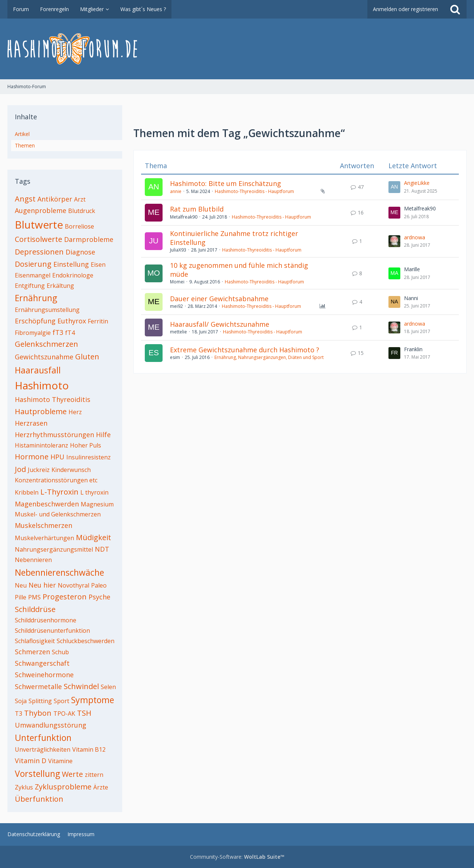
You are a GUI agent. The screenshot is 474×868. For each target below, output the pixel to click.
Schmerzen (32, 652)
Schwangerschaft (42, 663)
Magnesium (97, 504)
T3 (19, 714)
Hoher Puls (86, 445)
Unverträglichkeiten (43, 749)
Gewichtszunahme (44, 357)
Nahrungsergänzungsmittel (54, 549)
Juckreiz (39, 470)
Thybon (38, 713)
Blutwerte (39, 225)
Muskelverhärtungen (44, 538)
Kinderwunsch (71, 470)
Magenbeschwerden (47, 504)
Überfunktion (39, 799)
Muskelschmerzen (44, 525)
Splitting (40, 701)
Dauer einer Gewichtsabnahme (219, 299)
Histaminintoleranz (41, 445)
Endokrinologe (73, 275)
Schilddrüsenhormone (46, 620)
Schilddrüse (35, 609)
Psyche (99, 597)
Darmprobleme (89, 239)
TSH (84, 713)
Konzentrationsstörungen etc (56, 480)
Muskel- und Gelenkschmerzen (58, 514)
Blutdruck (82, 211)
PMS (34, 597)
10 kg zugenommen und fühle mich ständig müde (239, 270)
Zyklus (24, 787)
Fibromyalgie (33, 333)
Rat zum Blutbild (197, 209)
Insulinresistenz (89, 457)
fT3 (58, 332)
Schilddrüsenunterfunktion (52, 631)
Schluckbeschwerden (86, 641)
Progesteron (65, 597)
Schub (60, 652)
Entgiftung (30, 286)
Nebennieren (33, 560)
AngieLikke (417, 183)
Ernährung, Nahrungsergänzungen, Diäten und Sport (269, 357)
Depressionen (39, 252)
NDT (102, 549)
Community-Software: (237, 857)
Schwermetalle (38, 686)
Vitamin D (31, 761)
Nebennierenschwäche (59, 572)
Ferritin (98, 321)
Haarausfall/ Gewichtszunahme (220, 324)
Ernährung (36, 298)
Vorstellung (37, 774)
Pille (21, 597)
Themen (25, 145)
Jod (20, 469)
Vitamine (60, 761)
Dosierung (33, 264)
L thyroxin (94, 492)
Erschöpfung (35, 321)
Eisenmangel (33, 275)
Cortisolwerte (39, 239)
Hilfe (103, 435)
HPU (57, 457)
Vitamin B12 (89, 749)
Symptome (93, 700)
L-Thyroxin (59, 492)
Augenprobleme (41, 210)
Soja (21, 701)
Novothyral (74, 585)
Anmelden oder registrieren (405, 9)
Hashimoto (42, 385)
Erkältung (60, 286)
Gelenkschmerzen (46, 344)
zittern (94, 775)
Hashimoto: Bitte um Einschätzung (226, 183)
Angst (25, 199)
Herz (75, 412)
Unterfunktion (43, 738)
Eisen (98, 265)
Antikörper (55, 199)
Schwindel (81, 686)
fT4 (70, 333)
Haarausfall (38, 370)
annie (176, 191)
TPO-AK (64, 714)
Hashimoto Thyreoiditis (53, 399)
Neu (21, 585)
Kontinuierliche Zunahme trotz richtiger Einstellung (234, 238)
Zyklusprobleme (63, 787)
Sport (61, 701)
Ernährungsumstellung (47, 310)
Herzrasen (31, 423)
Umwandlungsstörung (51, 725)
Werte (72, 774)
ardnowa (415, 237)
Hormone (32, 457)
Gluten (87, 357)
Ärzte (101, 787)
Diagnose (80, 252)
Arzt (80, 199)
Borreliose (79, 226)
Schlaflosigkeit (35, 641)
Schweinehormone (44, 675)
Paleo (99, 585)
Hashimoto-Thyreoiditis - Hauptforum (254, 191)
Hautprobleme (41, 411)
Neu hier (42, 585)
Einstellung (71, 264)
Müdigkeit (94, 537)
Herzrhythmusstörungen (54, 435)
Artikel (22, 134)
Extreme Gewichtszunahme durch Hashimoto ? (245, 350)
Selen (108, 687)
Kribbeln (27, 492)
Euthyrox (72, 321)
